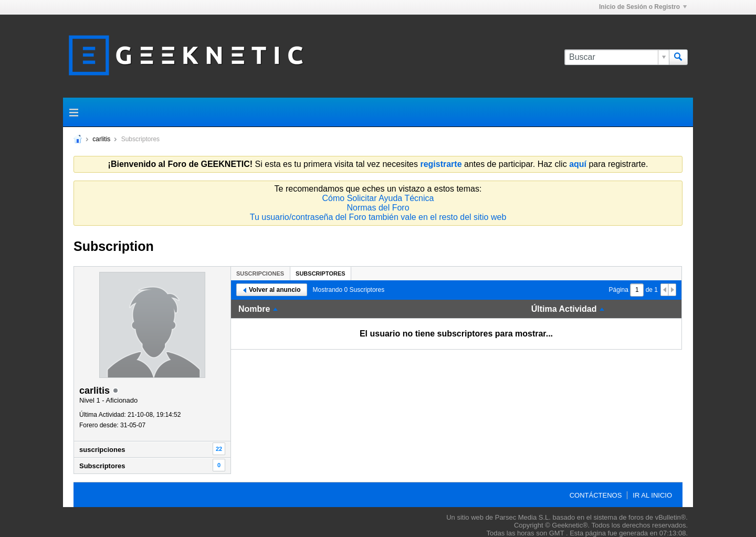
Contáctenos (596, 495)
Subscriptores (102, 466)
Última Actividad (564, 309)
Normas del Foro (378, 208)
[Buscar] (617, 57)
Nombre (254, 309)
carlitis (101, 139)
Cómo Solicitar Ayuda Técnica (378, 198)
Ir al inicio (652, 495)
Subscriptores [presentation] (321, 273)
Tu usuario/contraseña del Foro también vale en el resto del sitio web (378, 217)
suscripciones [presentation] (260, 273)
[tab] (260, 273)
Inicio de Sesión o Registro (643, 7)
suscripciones (102, 450)
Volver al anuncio (272, 290)
